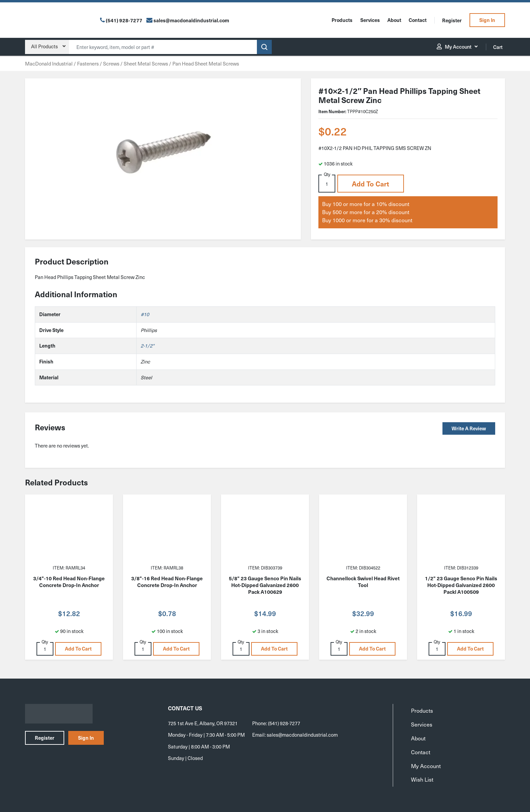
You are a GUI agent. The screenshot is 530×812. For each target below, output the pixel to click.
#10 (145, 314)
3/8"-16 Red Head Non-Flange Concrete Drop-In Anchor (167, 582)
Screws (111, 64)
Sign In (487, 20)
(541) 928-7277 (124, 20)
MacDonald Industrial (49, 64)
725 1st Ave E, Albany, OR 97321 (203, 723)
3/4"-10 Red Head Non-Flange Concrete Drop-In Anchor (69, 582)
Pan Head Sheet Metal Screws (206, 64)
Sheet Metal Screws (146, 64)
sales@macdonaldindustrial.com (302, 735)
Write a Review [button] (469, 428)
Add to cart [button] (370, 184)
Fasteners (88, 64)
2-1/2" (147, 346)
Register (452, 20)
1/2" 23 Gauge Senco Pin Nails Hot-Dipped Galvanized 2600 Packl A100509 (461, 585)
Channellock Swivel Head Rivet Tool (363, 582)
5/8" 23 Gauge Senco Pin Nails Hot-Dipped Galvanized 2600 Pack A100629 (265, 585)
